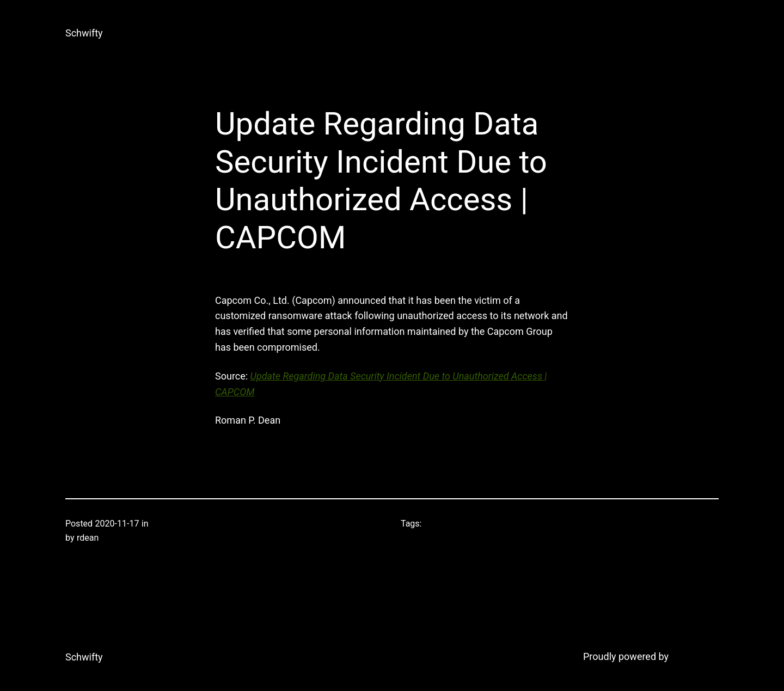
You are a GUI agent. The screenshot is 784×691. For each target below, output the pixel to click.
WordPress (695, 656)
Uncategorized (179, 524)
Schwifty (84, 33)
